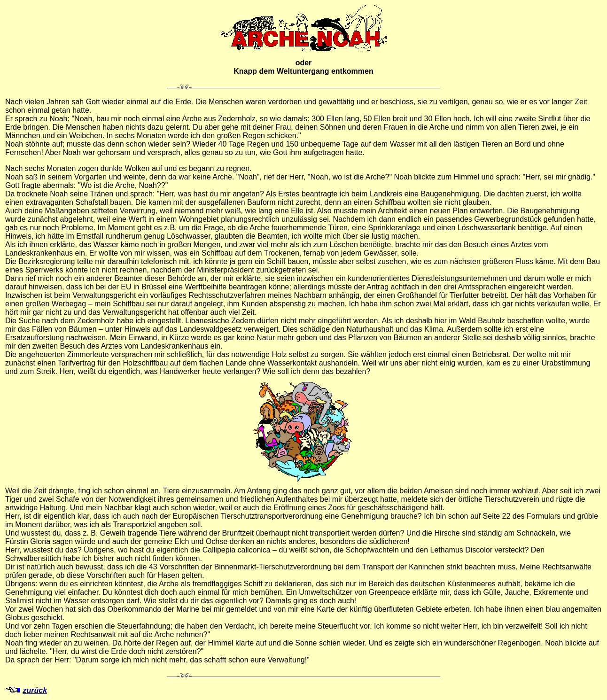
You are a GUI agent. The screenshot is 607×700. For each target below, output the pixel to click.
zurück (35, 690)
